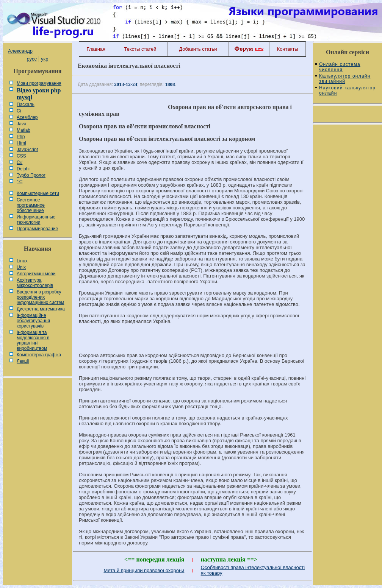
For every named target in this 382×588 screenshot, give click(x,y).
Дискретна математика (41, 309)
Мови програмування (39, 83)
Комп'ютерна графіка (39, 355)
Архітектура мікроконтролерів (35, 283)
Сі (19, 111)
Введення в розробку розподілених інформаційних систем (40, 297)
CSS (21, 156)
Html (21, 143)
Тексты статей (140, 49)
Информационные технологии (36, 220)
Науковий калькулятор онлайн (347, 90)
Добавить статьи (198, 49)
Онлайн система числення (340, 67)
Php (21, 137)
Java (21, 124)
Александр (20, 51)
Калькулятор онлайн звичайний (345, 79)
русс (31, 59)
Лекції (23, 361)
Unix (21, 267)
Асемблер (27, 117)
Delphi (23, 169)
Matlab (23, 130)
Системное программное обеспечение (31, 205)
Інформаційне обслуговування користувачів (33, 321)
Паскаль (26, 104)
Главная (96, 49)
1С (20, 182)
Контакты (288, 49)
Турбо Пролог (31, 175)
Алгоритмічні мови (36, 274)
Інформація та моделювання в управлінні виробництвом (33, 340)
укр (45, 59)
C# (20, 162)
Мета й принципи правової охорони (144, 570)
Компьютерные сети (38, 193)
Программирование (37, 229)
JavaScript (27, 150)
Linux (22, 261)
